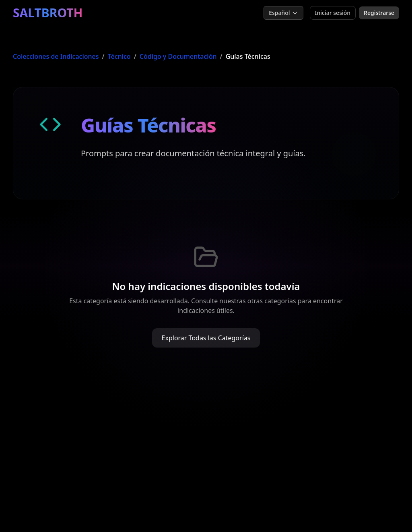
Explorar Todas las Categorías (206, 338)
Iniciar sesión (333, 13)
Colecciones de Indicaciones (56, 56)
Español (283, 13)
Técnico (119, 56)
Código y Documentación (178, 56)
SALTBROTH (48, 13)
